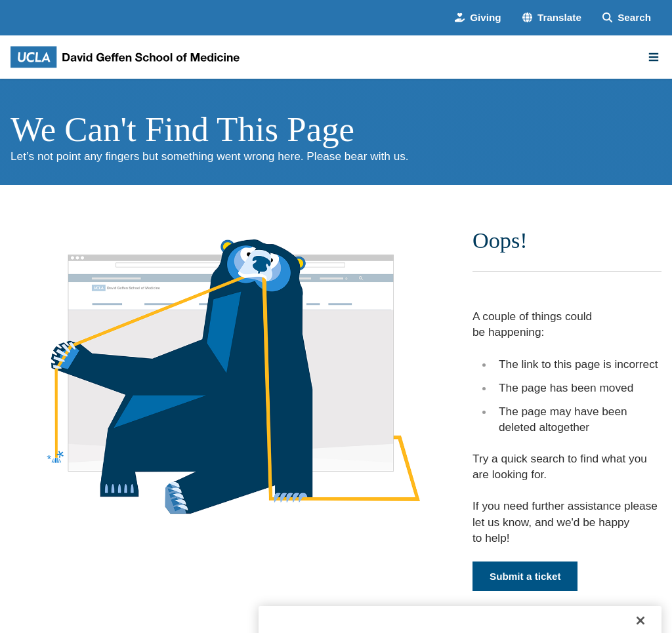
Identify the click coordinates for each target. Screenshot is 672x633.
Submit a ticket (525, 576)
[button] (552, 17)
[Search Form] (627, 17)
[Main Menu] (654, 57)
